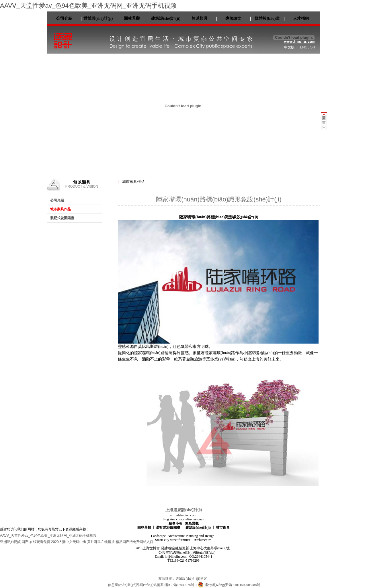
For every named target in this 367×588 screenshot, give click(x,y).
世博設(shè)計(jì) (98, 18)
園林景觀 (132, 18)
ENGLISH (308, 47)
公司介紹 (64, 18)
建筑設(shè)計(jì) (166, 18)
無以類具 (200, 18)
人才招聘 (301, 18)
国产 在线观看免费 (36, 542)
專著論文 (233, 18)
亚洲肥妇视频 (10, 542)
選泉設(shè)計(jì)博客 (191, 579)
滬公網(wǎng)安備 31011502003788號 (229, 585)
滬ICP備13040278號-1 (181, 585)
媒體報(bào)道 (267, 18)
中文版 (289, 47)
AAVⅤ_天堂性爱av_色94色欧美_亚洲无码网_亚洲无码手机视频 (88, 6)
